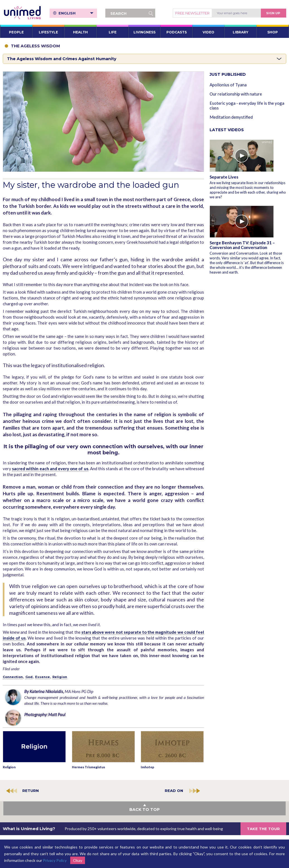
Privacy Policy (55, 860)
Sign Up (273, 13)
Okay (78, 860)
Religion (60, 677)
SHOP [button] (273, 32)
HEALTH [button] (80, 32)
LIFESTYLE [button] (48, 32)
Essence (42, 677)
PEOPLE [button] (16, 32)
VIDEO (208, 32)
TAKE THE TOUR (263, 829)
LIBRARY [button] (241, 32)
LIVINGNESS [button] (144, 32)
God (29, 677)
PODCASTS (177, 32)
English (76, 13)
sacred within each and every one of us (50, 469)
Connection (13, 677)
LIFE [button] (113, 32)
